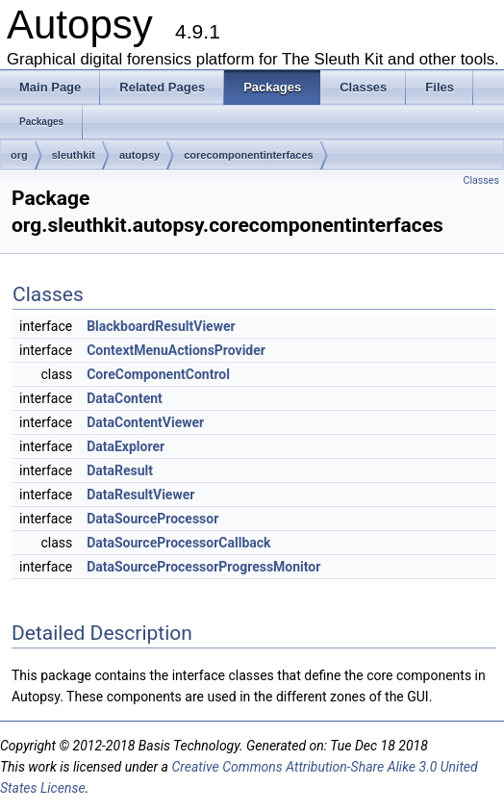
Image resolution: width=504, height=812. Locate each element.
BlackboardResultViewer (161, 326)
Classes (481, 180)
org (19, 155)
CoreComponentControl (158, 374)
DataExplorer (126, 446)
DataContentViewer (145, 422)
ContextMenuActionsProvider (176, 350)
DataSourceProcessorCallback (178, 543)
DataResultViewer (140, 495)
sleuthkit (74, 155)
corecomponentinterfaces (248, 155)
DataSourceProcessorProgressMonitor (203, 567)
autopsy (139, 155)
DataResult (120, 470)
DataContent (125, 398)
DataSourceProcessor (152, 519)
